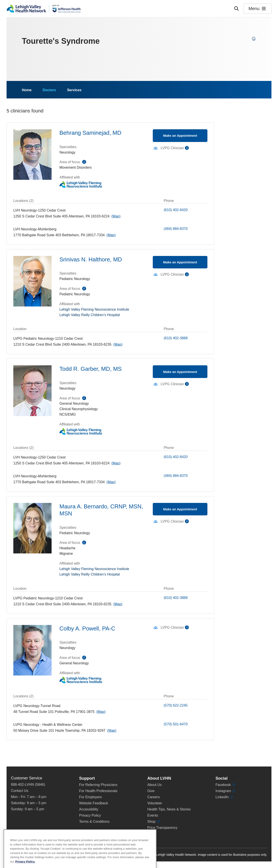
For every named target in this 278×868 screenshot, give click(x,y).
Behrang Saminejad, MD (90, 133)
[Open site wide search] (236, 9)
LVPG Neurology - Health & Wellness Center (48, 725)
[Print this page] (254, 39)
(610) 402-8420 (176, 210)
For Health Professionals (98, 791)
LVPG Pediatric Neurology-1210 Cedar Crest (48, 339)
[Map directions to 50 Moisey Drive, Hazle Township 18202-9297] (112, 731)
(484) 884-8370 (176, 229)
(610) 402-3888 (176, 338)
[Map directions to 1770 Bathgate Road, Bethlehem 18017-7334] (111, 235)
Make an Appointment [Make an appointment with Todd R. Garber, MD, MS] (180, 372)
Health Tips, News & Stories (169, 809)
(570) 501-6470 (176, 724)
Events (153, 815)
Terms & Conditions (94, 822)
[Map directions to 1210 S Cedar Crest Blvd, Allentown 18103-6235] (118, 344)
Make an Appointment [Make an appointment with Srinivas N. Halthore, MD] (180, 262)
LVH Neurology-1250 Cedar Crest (39, 210)
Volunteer (155, 803)
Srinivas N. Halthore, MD (91, 259)
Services (74, 90)
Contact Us (20, 791)
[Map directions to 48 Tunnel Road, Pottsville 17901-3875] (101, 712)
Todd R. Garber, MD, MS (91, 369)
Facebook (225, 785)
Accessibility (89, 809)
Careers (154, 797)
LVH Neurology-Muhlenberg (35, 229)
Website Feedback (94, 803)
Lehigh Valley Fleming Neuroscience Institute (94, 309)
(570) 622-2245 (176, 705)
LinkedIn (224, 797)
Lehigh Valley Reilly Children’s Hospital (90, 315)
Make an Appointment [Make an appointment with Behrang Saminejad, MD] (180, 136)
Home (27, 90)
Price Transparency (162, 828)
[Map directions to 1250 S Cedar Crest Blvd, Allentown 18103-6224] (116, 216)
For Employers (90, 797)
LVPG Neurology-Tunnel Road (37, 706)
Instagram (225, 791)
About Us (155, 785)
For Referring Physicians (98, 785)
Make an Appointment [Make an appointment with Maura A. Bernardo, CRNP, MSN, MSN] (180, 509)
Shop (153, 822)
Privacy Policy (90, 815)
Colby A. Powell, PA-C (87, 628)
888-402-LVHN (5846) (28, 785)
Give (151, 791)
